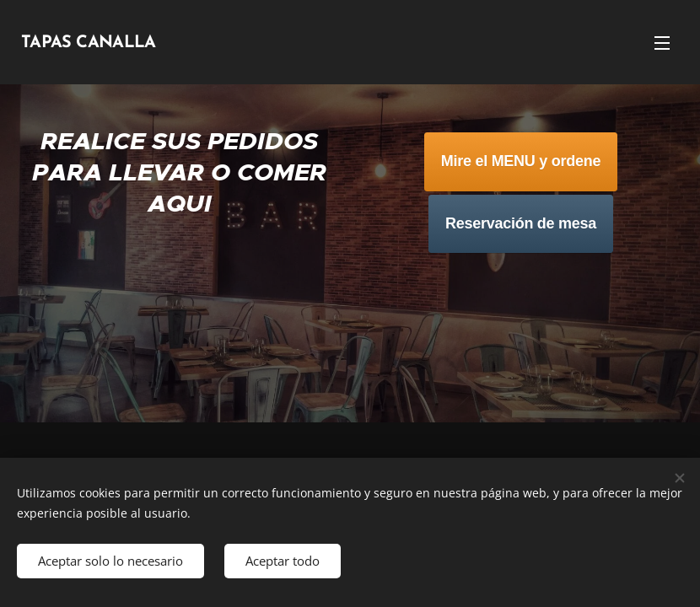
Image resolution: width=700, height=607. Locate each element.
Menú (662, 43)
